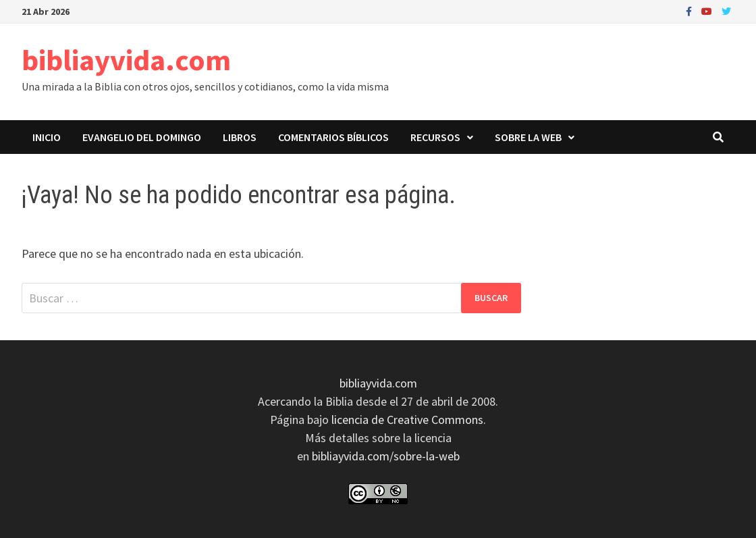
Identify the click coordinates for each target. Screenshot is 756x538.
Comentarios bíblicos (333, 137)
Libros (240, 137)
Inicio (47, 137)
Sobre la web (528, 137)
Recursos (435, 137)
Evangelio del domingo (142, 137)
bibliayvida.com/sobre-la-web (386, 456)
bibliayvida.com (126, 60)
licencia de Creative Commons (407, 420)
